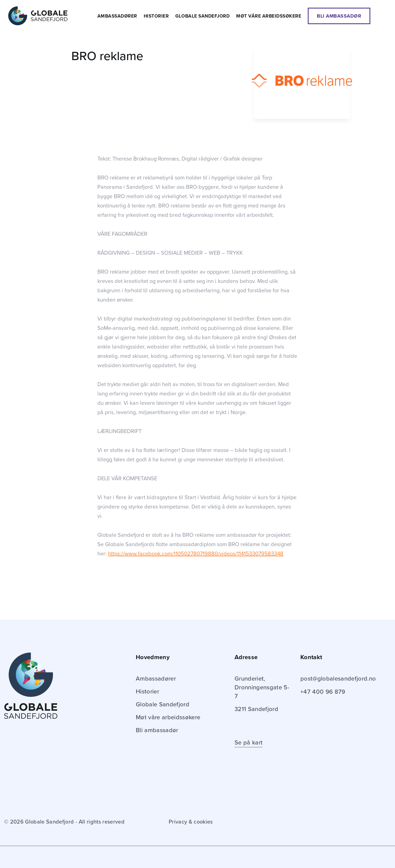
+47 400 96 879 (323, 692)
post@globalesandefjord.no (338, 679)
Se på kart (249, 743)
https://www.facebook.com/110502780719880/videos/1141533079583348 (196, 554)
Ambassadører (117, 16)
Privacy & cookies (191, 822)
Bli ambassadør (339, 16)
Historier (156, 16)
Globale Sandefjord (202, 16)
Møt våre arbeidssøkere (269, 16)
